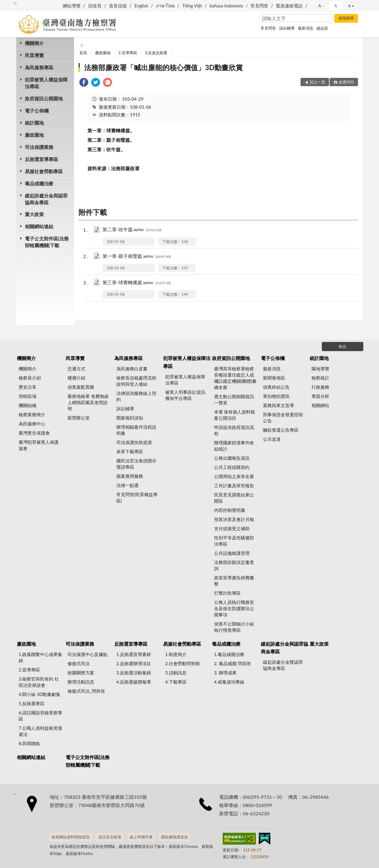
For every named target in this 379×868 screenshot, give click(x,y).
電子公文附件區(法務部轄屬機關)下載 (47, 242)
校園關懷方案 (81, 673)
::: (15, 3)
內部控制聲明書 (230, 510)
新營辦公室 (79, 418)
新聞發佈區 (274, 378)
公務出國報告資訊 (232, 458)
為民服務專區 (39, 67)
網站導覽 (72, 6)
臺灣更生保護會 (34, 433)
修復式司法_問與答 (86, 691)
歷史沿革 (28, 387)
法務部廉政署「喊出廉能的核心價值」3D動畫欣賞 (163, 67)
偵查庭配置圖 (81, 387)
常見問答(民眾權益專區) (137, 498)
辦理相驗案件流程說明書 (136, 430)
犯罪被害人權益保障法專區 (46, 83)
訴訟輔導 (287, 28)
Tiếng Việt (192, 6)
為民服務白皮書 (132, 369)
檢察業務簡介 (32, 414)
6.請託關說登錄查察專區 (40, 716)
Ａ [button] (336, 6)
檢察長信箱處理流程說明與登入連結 (136, 381)
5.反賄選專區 (32, 703)
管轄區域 (28, 396)
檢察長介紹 (30, 378)
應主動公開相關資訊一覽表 (234, 400)
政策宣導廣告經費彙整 (234, 581)
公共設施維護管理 (232, 553)
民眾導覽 (34, 55)
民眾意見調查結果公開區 (234, 498)
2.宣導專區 (128, 53)
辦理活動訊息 (81, 682)
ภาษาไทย (165, 6)
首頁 (83, 53)
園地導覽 (320, 369)
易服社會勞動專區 (44, 171)
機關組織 (28, 405)
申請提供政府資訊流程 (234, 430)
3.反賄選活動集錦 (134, 673)
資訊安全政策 (110, 837)
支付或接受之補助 (232, 528)
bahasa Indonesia (226, 6)
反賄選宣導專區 (41, 159)
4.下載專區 (176, 682)
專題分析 (320, 396)
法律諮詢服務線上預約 (136, 396)
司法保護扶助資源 (134, 442)
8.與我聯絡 (29, 743)
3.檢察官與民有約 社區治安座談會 (39, 682)
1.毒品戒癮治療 (229, 654)
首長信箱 (118, 6)
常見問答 (259, 6)
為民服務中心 (32, 424)
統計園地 (34, 123)
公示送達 (272, 439)
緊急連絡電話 (289, 6)
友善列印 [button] (346, 82)
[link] (84, 83)
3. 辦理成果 (225, 673)
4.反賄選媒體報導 (134, 682)
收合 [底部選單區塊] (343, 346)
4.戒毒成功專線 (229, 682)
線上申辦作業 (141, 837)
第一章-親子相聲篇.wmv (137, 257)
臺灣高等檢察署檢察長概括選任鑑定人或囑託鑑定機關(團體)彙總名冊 (235, 378)
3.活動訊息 (176, 673)
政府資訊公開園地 (44, 98)
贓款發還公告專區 (281, 430)
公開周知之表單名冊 (234, 476)
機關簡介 (34, 43)
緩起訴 (322, 28)
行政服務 (320, 387)
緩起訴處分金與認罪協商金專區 (46, 199)
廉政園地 (34, 135)
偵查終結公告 (276, 387)
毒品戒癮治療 (39, 183)
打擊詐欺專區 (227, 593)
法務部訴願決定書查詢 (234, 565)
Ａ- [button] (321, 6)
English (141, 6)
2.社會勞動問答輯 (183, 663)
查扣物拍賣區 (276, 396)
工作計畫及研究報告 (234, 486)
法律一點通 (127, 485)
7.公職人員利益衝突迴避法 (40, 731)
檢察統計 (320, 378)
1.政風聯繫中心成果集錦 (40, 657)
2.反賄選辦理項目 (134, 663)
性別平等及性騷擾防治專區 (234, 541)
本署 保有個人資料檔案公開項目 (235, 415)
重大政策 (34, 214)
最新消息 (306, 28)
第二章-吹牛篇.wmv (132, 230)
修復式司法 (79, 663)
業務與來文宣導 (278, 405)
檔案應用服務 (130, 476)
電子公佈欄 (37, 111)
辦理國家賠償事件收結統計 (234, 446)
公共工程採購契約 (232, 467)
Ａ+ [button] (351, 6)
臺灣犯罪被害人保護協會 (39, 445)
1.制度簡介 (176, 654)
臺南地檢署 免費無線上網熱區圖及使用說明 (88, 402)
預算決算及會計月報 (234, 519)
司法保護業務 (39, 147)
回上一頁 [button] (317, 82)
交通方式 (76, 369)
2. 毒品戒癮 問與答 (233, 663)
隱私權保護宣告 (175, 837)
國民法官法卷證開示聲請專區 (136, 464)
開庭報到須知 (130, 418)
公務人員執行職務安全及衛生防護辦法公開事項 (234, 608)
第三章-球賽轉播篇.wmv (137, 283)
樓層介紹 (76, 378)
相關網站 (320, 405)
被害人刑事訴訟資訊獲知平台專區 (185, 395)
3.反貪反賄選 (156, 53)
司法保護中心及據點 (87, 654)
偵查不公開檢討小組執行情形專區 (234, 627)
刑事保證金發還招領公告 (283, 418)
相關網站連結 (39, 226)
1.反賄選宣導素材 (134, 654)
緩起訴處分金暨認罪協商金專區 (283, 665)
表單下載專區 (130, 451)
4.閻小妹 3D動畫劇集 (40, 694)
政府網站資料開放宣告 (71, 837)
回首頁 (95, 6)
